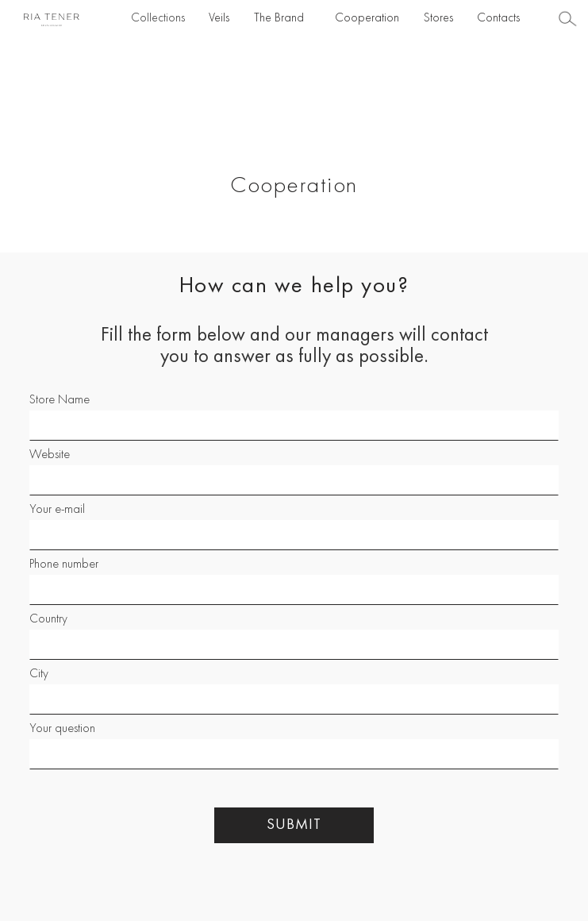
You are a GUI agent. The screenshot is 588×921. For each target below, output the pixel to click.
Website (50, 455)
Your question (62, 729)
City (39, 674)
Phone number (64, 565)
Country (48, 619)
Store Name (60, 400)
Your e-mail (57, 510)
